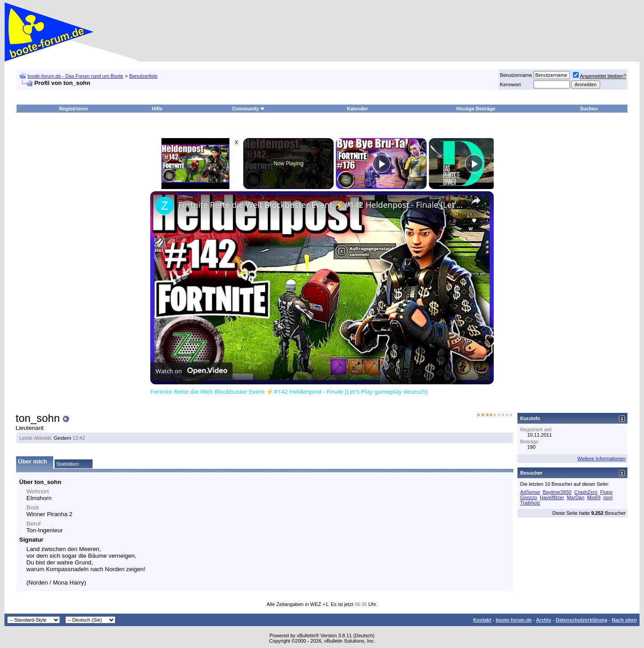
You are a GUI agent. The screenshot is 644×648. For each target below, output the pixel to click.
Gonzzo (529, 497)
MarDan (575, 497)
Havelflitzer (552, 497)
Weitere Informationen (602, 459)
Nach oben (624, 620)
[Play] (381, 164)
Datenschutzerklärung (581, 620)
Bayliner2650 (557, 492)
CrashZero (586, 492)
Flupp (606, 492)
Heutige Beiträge (476, 109)
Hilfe (157, 109)
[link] (165, 206)
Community (249, 109)
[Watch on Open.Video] (191, 371)
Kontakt (482, 620)
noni (608, 497)
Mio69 (594, 497)
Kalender (358, 109)
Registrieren (73, 109)
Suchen (589, 109)
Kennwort (510, 84)
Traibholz (530, 503)
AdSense (530, 492)
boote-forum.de (514, 620)
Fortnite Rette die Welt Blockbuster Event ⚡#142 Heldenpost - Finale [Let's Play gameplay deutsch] (321, 205)
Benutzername (516, 75)
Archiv (543, 620)
